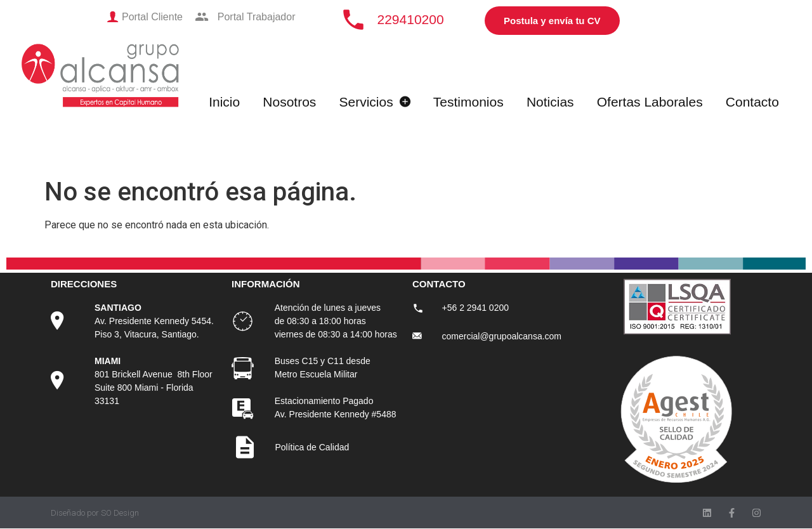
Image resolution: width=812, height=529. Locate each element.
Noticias (550, 102)
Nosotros (289, 102)
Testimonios (468, 102)
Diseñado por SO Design (95, 513)
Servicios (375, 102)
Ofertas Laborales (650, 102)
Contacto (752, 102)
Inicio (224, 102)
